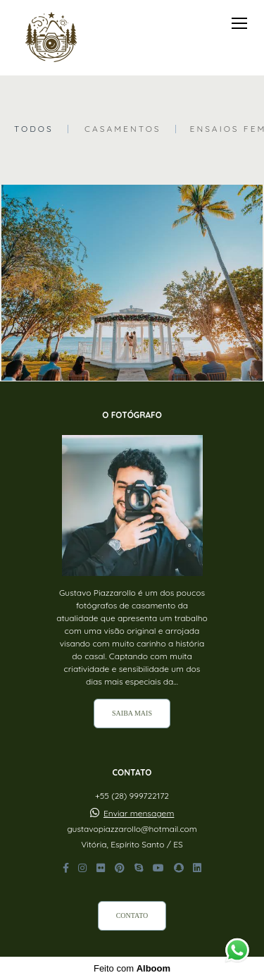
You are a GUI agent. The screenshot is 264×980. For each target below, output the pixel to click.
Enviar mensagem (139, 814)
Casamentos (123, 129)
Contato (132, 915)
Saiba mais (132, 713)
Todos (34, 129)
